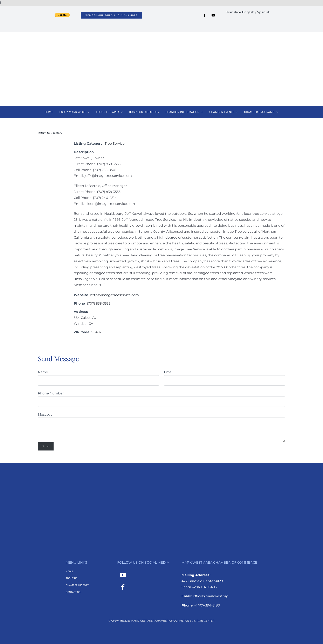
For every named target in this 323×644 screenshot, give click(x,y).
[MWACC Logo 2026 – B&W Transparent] (161, 483)
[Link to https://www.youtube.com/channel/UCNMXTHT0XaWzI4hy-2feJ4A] (123, 575)
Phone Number (51, 393)
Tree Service (115, 144)
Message (45, 415)
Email (169, 372)
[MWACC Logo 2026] (161, 37)
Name (43, 372)
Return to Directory (50, 133)
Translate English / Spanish (248, 12)
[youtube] (213, 15)
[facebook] (205, 15)
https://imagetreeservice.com (115, 295)
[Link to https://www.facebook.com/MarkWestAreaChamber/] (123, 587)
